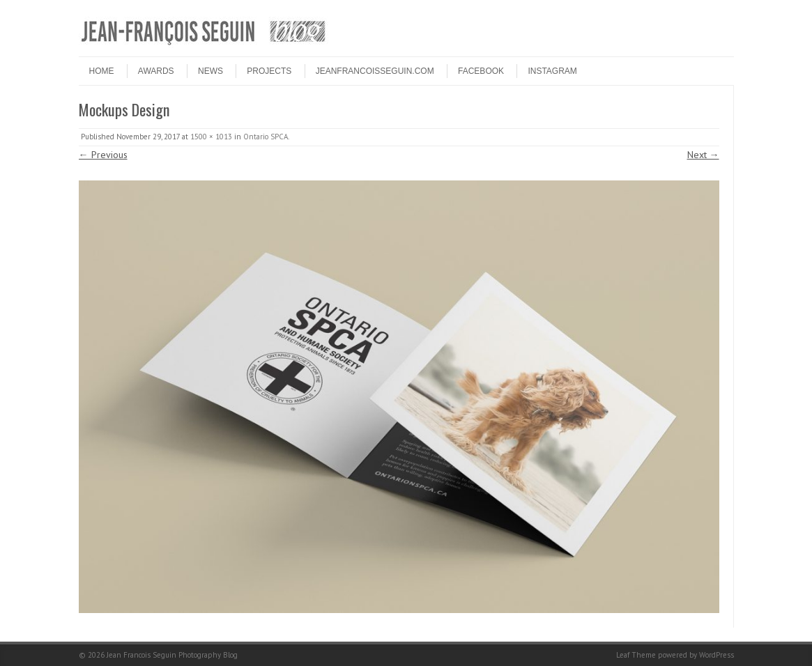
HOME (102, 71)
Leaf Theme (636, 655)
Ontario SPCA (266, 137)
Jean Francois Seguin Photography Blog (172, 655)
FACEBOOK (481, 71)
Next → (703, 155)
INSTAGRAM (552, 71)
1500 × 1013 (211, 137)
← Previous (103, 155)
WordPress (717, 655)
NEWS (210, 71)
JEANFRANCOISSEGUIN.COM (375, 71)
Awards (156, 71)
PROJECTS (269, 71)
